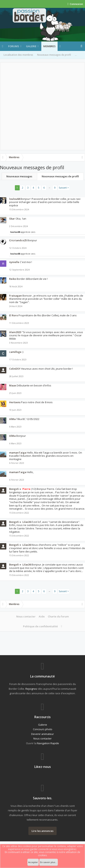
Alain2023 (15, 332)
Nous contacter (26, 616)
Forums (14, 46)
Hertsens (15, 402)
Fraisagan (15, 296)
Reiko (13, 279)
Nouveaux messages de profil (54, 55)
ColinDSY (15, 369)
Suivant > (64, 188)
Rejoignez (31, 689)
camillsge (15, 352)
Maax (13, 385)
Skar (12, 219)
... (76, 55)
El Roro (14, 315)
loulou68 (14, 199)
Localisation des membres (18, 55)
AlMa (12, 419)
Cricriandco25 (18, 240)
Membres (49, 46)
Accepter (33, 862)
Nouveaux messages (19, 176)
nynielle (14, 262)
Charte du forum (58, 616)
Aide (42, 616)
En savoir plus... (49, 862)
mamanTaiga (18, 453)
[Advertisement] (42, 106)
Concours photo (43, 729)
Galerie (31, 46)
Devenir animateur (42, 734)
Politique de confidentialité (40, 626)
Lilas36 (27, 522)
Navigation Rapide (48, 743)
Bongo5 (14, 489)
